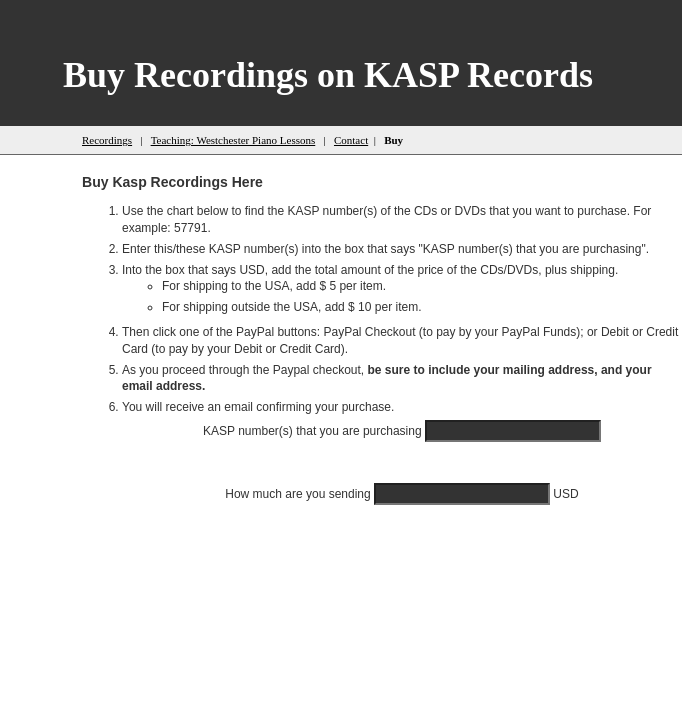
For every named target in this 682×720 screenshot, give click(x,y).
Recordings (107, 140)
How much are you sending (299, 494)
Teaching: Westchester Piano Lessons (233, 140)
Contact (351, 140)
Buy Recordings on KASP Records (328, 75)
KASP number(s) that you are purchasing (314, 431)
